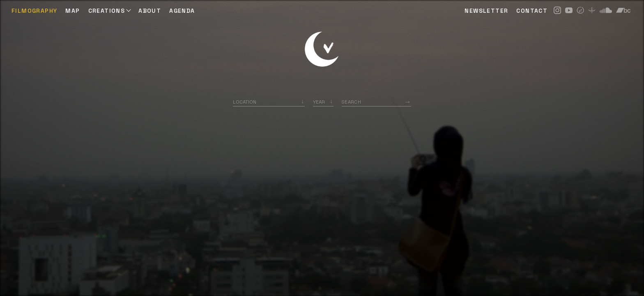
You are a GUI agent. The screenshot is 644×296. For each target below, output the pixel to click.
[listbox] (323, 102)
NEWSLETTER (486, 11)
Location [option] (245, 102)
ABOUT (150, 11)
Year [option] (319, 102)
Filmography (34, 11)
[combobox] (269, 102)
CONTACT (532, 11)
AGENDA (182, 11)
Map (72, 11)
